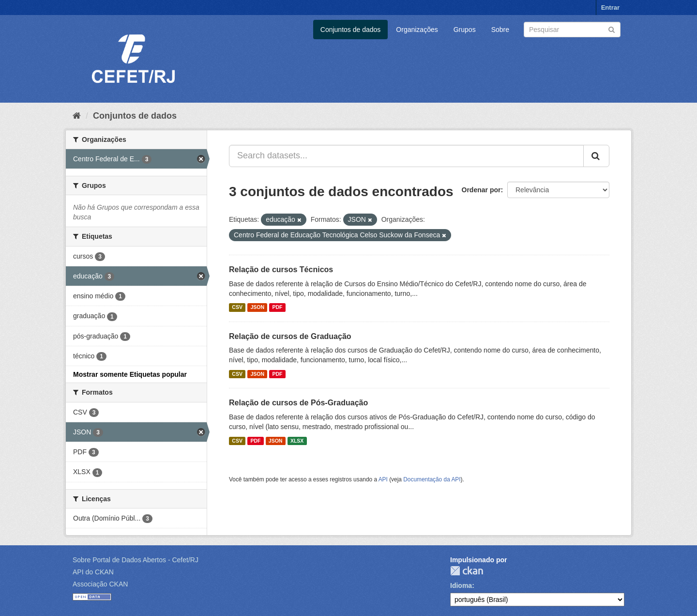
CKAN (467, 571)
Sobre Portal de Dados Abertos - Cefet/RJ (136, 560)
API (383, 479)
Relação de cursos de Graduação (290, 336)
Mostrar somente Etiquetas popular (130, 374)
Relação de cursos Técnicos (281, 269)
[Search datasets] (572, 30)
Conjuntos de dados (351, 30)
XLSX (297, 441)
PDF (277, 308)
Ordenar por (481, 190)
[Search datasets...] (406, 156)
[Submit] (612, 29)
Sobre (500, 30)
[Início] (77, 116)
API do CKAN (93, 572)
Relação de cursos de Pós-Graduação (298, 403)
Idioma (461, 585)
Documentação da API (432, 479)
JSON (257, 308)
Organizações (417, 30)
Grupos (465, 30)
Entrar (610, 8)
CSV (237, 308)
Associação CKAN (100, 584)
